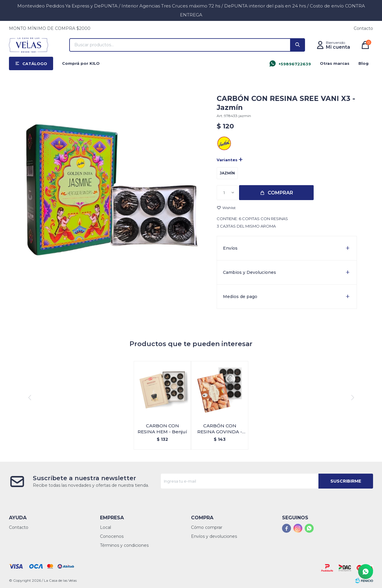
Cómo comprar (207, 527)
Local (105, 527)
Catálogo (35, 64)
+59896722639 (295, 64)
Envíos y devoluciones (214, 536)
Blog (363, 63)
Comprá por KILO (81, 63)
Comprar (280, 193)
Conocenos (112, 536)
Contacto (363, 28)
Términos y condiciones (124, 545)
